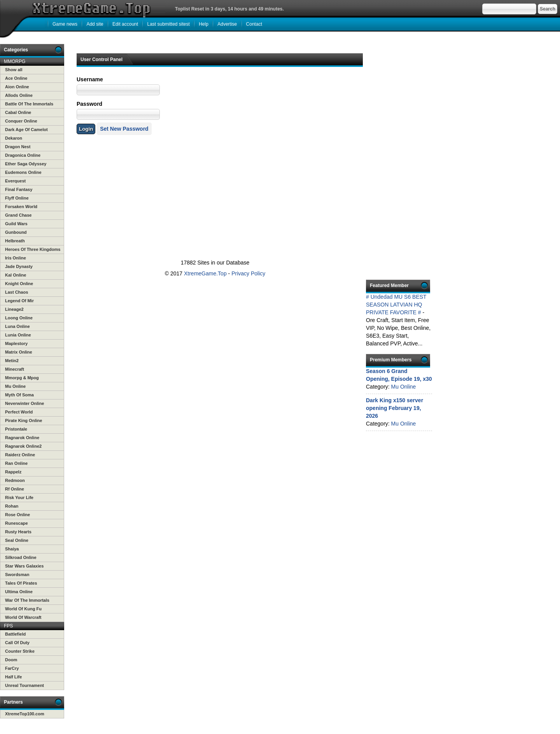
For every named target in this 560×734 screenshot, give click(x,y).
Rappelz (13, 472)
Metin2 (12, 361)
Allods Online (19, 95)
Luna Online (17, 326)
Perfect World (19, 412)
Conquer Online (21, 121)
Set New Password (124, 129)
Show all (14, 70)
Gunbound (16, 232)
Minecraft (15, 369)
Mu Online (15, 386)
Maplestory (16, 343)
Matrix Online (19, 352)
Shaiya (12, 549)
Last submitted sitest (168, 24)
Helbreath (15, 241)
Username (90, 79)
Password (89, 104)
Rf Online (15, 489)
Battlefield (15, 634)
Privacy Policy (248, 273)
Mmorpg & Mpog (22, 378)
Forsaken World (21, 207)
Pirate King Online (24, 420)
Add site (95, 24)
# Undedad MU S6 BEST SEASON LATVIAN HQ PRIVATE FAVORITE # (396, 305)
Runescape (17, 523)
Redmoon (15, 480)
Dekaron (14, 138)
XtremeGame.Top (205, 273)
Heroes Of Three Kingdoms (33, 249)
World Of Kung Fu (23, 609)
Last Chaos (17, 292)
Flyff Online (17, 198)
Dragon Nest (18, 147)
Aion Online (17, 87)
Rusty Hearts (18, 532)
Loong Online (19, 318)
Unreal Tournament (24, 685)
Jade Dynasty (19, 266)
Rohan (12, 506)
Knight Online (19, 284)
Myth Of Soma (19, 395)
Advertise (227, 24)
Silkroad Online (21, 557)
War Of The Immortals (27, 600)
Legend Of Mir (19, 301)
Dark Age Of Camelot (26, 130)
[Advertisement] (213, 173)
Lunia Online (18, 335)
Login (86, 129)
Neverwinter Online (24, 403)
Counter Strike (20, 651)
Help (204, 24)
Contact (254, 24)
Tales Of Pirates (21, 583)
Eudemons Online (23, 172)
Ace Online (16, 78)
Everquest (15, 181)
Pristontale (16, 429)
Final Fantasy (19, 189)
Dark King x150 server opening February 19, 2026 (395, 408)
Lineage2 (14, 309)
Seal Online (17, 540)
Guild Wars (16, 224)
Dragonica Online (23, 155)
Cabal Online (18, 112)
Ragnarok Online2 (23, 446)
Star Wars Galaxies (24, 566)
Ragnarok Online (22, 438)
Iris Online (16, 258)
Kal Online (16, 275)
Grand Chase (18, 215)
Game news (65, 24)
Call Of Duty (17, 643)
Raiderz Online (20, 455)
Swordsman (17, 575)
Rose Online (17, 515)
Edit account (125, 24)
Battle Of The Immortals (29, 104)
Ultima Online (19, 592)
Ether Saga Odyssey (26, 164)
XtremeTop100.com (25, 714)
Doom (11, 660)
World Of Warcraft (23, 617)
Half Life (13, 677)
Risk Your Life (19, 498)
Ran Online (16, 463)
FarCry (12, 668)
